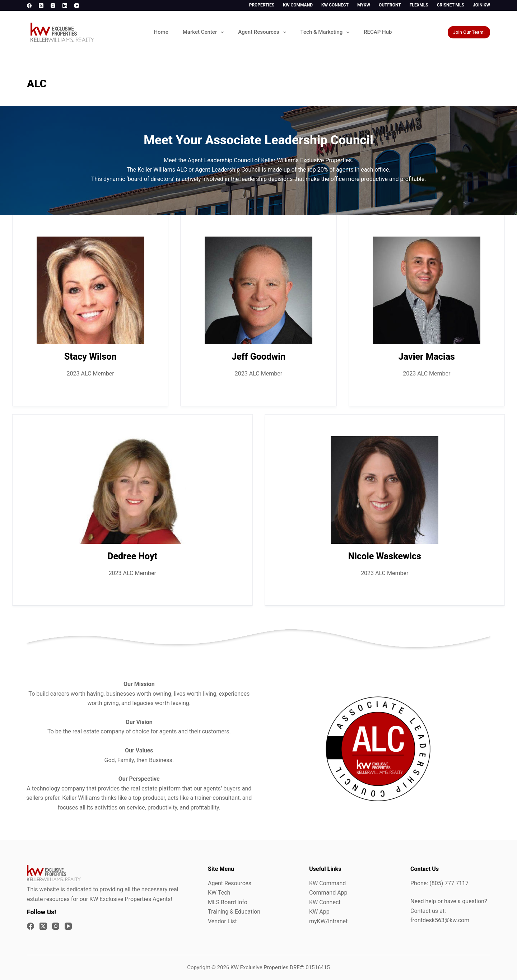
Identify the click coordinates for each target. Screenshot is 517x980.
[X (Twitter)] (41, 6)
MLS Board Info (228, 902)
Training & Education (234, 912)
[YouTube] (77, 6)
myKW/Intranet (328, 921)
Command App (328, 893)
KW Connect (335, 5)
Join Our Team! (469, 32)
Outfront (390, 5)
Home (161, 32)
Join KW (481, 5)
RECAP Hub (378, 32)
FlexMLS (419, 5)
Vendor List (222, 921)
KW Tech (219, 893)
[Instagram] (53, 6)
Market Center (205, 32)
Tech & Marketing (327, 32)
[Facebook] (29, 6)
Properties (262, 5)
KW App (319, 912)
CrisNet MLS (451, 5)
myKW (364, 5)
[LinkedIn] (65, 6)
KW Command (298, 5)
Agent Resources (263, 32)
